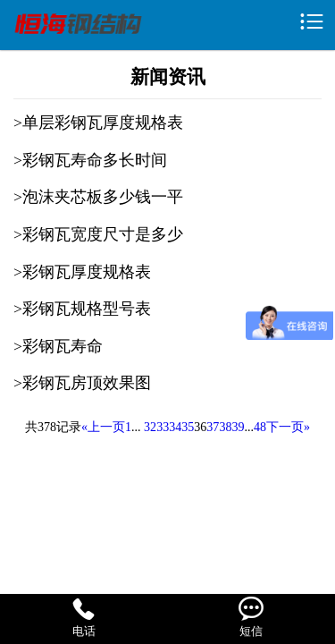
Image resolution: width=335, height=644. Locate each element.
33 (163, 427)
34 (175, 427)
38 (225, 427)
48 (260, 427)
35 (188, 427)
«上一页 (103, 427)
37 (213, 427)
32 (150, 427)
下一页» (288, 427)
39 (238, 427)
